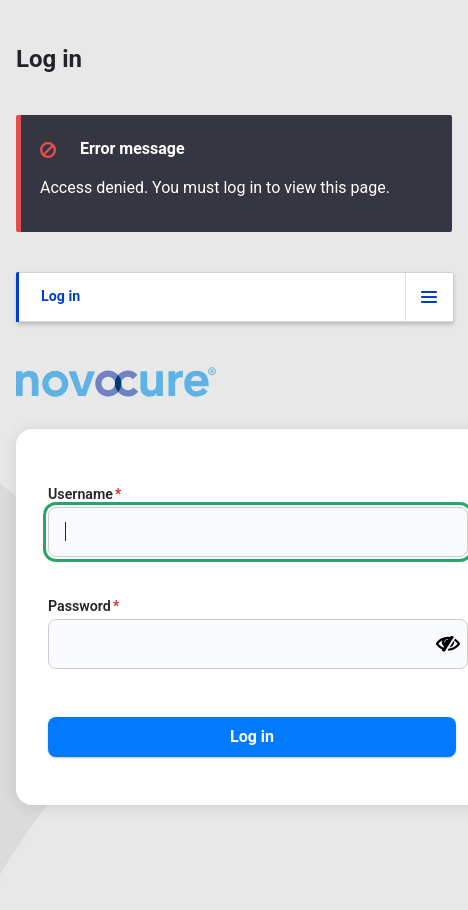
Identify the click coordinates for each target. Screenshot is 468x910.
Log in (60, 296)
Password (79, 606)
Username (80, 494)
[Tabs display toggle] (429, 297)
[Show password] (448, 644)
